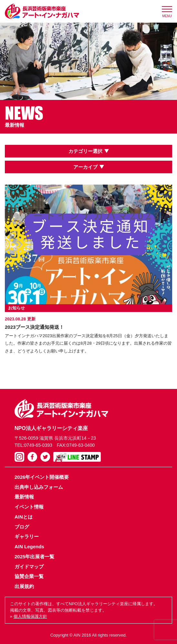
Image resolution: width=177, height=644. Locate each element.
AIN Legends (29, 547)
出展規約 (24, 586)
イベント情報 (29, 507)
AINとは (24, 517)
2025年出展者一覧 (34, 557)
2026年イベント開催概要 (42, 477)
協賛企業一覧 (29, 576)
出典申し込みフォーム (39, 487)
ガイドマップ (29, 567)
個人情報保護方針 (30, 616)
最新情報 (24, 497)
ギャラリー (27, 537)
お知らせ (16, 308)
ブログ (22, 527)
